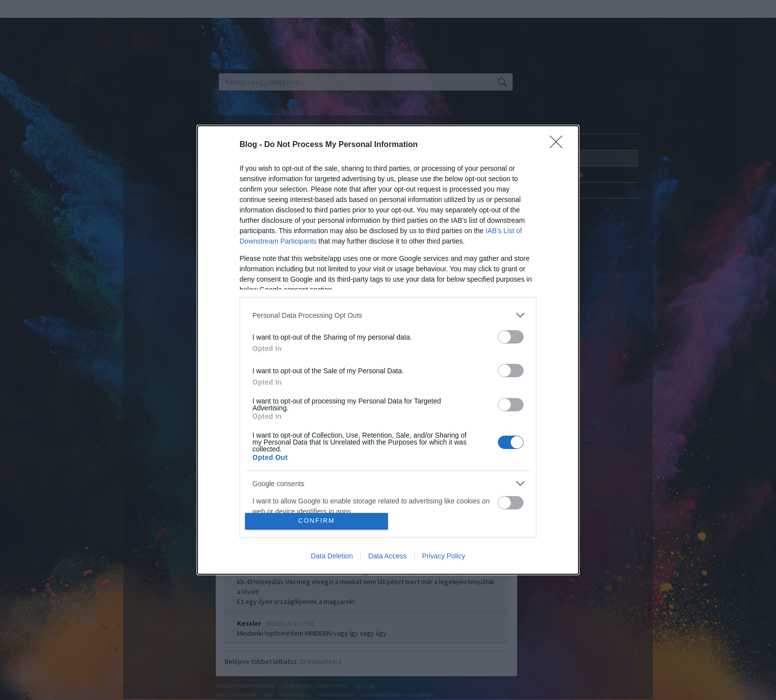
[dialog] (388, 350)
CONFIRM (316, 521)
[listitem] (388, 315)
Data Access (388, 556)
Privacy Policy (444, 556)
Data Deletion (332, 556)
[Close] (559, 145)
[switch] (511, 337)
